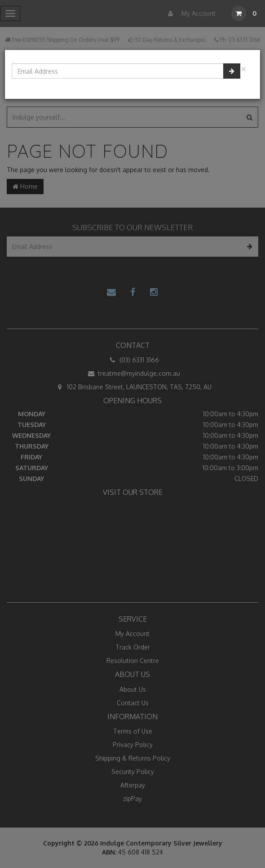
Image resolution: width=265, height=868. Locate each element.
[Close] (243, 68)
